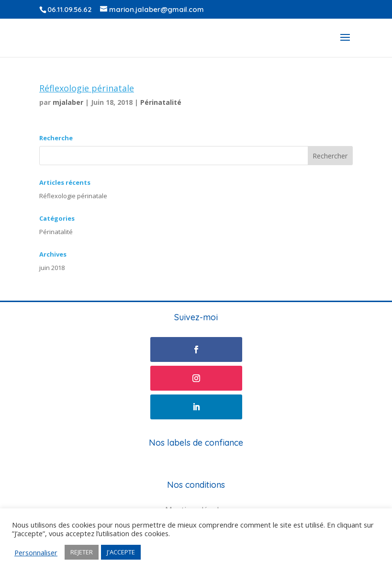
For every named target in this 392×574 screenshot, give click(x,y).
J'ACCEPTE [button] (121, 552)
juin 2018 (52, 268)
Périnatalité (161, 102)
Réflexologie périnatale (87, 88)
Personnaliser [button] (36, 552)
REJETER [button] (82, 552)
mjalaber (68, 102)
